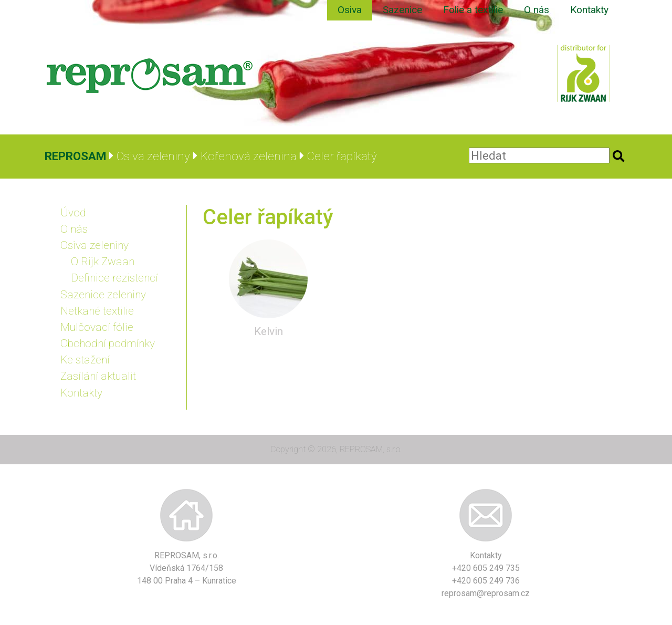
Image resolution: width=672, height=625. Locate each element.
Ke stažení (85, 360)
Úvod (73, 213)
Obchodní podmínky (108, 343)
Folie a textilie (473, 10)
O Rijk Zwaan (103, 262)
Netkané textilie (97, 311)
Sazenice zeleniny (103, 295)
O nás (537, 10)
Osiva (350, 10)
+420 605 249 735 (486, 568)
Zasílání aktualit (98, 376)
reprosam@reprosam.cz (486, 593)
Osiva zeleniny (94, 245)
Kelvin (269, 331)
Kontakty (589, 10)
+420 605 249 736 (486, 581)
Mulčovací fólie (97, 327)
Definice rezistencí (114, 278)
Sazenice (402, 10)
